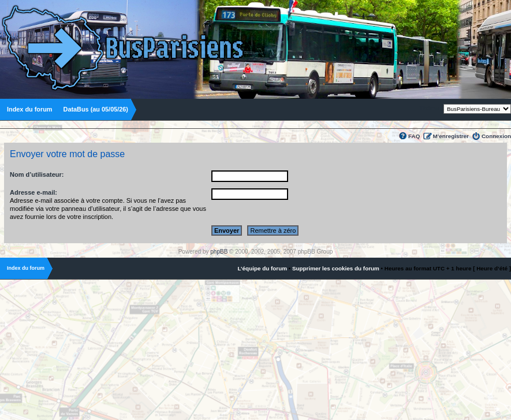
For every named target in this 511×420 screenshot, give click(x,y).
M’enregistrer (451, 136)
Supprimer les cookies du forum (336, 268)
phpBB (219, 252)
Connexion (496, 136)
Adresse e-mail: (33, 192)
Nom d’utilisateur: (37, 174)
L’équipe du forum (262, 268)
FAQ (414, 136)
